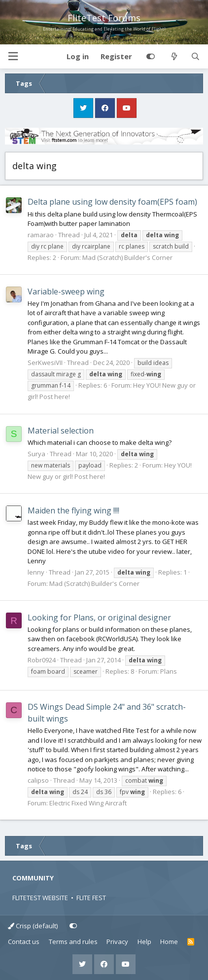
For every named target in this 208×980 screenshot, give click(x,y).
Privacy (117, 942)
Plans (169, 671)
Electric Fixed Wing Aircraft (88, 803)
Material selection (61, 431)
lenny (36, 572)
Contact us (24, 942)
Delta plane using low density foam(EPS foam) (112, 202)
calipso (38, 780)
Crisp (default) (33, 926)
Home (169, 942)
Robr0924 (42, 660)
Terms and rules (73, 942)
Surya (36, 454)
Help (144, 942)
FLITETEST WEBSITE (40, 898)
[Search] (195, 57)
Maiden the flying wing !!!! (73, 510)
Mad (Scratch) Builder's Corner (127, 257)
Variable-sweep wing (66, 291)
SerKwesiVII (45, 363)
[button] (13, 56)
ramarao (41, 235)
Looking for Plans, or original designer (99, 617)
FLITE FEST (91, 898)
